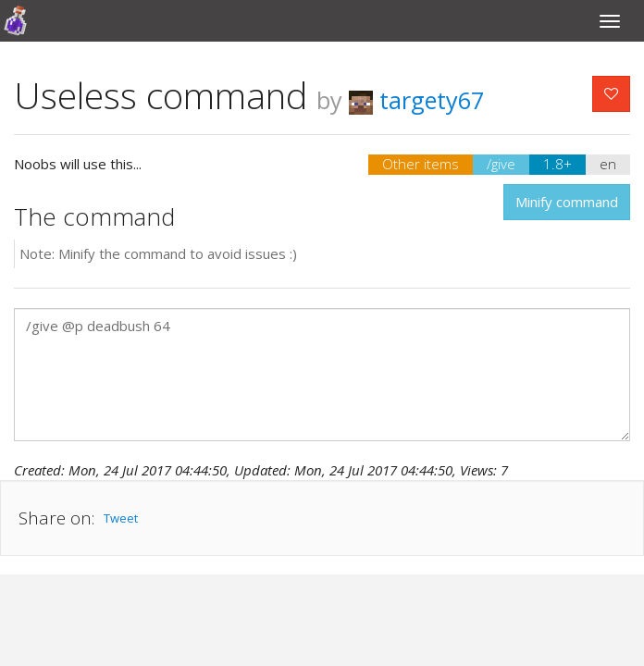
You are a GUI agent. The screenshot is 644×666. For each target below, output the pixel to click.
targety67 (416, 100)
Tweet (121, 518)
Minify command (567, 202)
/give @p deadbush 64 (322, 375)
